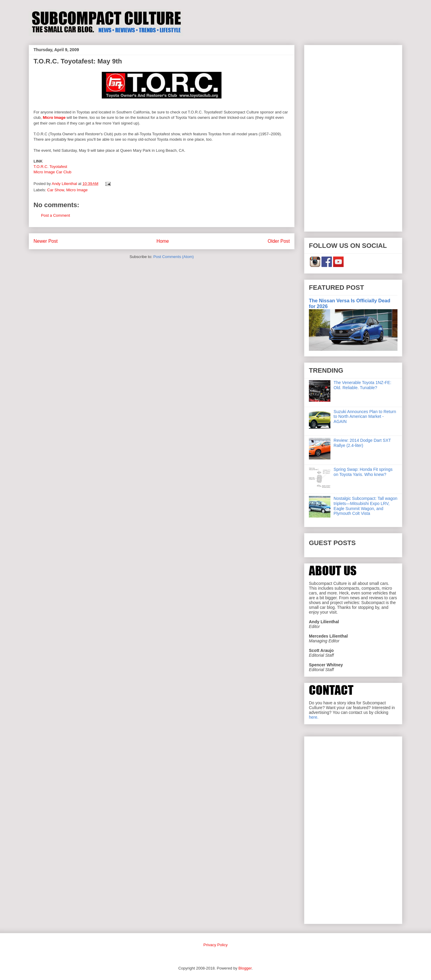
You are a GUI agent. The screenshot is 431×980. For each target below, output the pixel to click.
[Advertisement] (353, 137)
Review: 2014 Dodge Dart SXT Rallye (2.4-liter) (362, 443)
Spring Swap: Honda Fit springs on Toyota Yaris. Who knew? (363, 472)
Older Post (279, 241)
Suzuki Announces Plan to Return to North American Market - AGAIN (365, 417)
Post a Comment (56, 215)
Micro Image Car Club (52, 172)
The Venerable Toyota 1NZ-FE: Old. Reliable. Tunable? (363, 385)
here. (314, 717)
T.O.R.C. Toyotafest (50, 167)
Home (163, 241)
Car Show (56, 190)
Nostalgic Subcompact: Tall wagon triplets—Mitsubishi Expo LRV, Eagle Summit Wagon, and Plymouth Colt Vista (366, 506)
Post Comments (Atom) (173, 257)
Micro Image (54, 117)
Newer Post (46, 241)
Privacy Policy (216, 945)
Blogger (245, 968)
